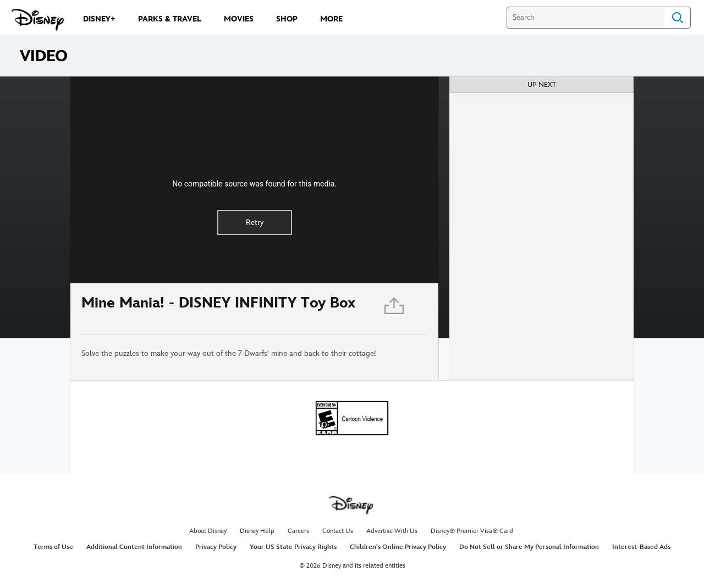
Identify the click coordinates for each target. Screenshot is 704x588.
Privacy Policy (216, 547)
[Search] (585, 18)
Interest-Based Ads (641, 547)
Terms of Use (53, 547)
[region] (254, 180)
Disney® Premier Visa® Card (472, 531)
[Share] (395, 309)
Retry (255, 222)
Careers (298, 531)
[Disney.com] (38, 20)
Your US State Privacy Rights (293, 547)
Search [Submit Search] (678, 18)
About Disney (208, 531)
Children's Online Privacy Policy (398, 547)
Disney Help (257, 531)
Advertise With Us (392, 531)
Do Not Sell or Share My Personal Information (529, 547)
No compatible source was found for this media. (254, 184)
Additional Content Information (134, 547)
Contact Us (338, 531)
